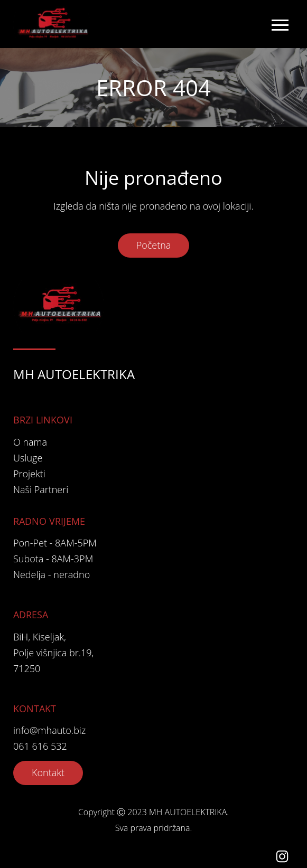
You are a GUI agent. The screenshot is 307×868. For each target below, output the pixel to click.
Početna (154, 245)
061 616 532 (40, 746)
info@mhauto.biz (49, 730)
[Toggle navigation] (280, 24)
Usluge (28, 458)
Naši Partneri (41, 489)
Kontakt (48, 772)
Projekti (29, 474)
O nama (30, 442)
